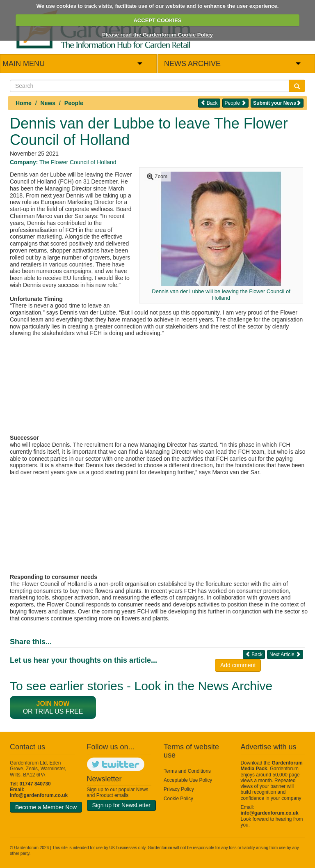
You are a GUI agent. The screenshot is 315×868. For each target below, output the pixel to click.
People (74, 103)
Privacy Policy (179, 789)
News (48, 103)
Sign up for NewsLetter (121, 805)
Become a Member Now (46, 807)
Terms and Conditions (187, 771)
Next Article (285, 654)
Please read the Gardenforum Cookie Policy (157, 35)
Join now (53, 704)
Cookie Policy (178, 799)
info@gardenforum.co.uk (39, 795)
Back (209, 103)
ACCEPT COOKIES (157, 20)
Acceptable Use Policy (188, 780)
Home (24, 103)
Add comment (238, 665)
